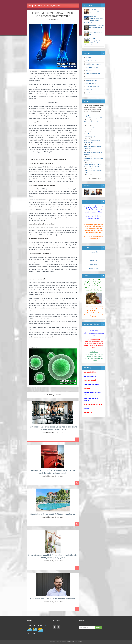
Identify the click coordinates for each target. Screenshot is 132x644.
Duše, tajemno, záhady (93, 74)
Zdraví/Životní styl (54, 19)
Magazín (89, 58)
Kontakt (71, 642)
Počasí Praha (94, 252)
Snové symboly (91, 77)
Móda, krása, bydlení (92, 67)
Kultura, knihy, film (92, 61)
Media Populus (78, 642)
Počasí (47, 626)
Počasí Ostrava (94, 264)
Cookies (89, 93)
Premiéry (89, 90)
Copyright (53, 642)
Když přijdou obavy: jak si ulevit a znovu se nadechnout (53, 599)
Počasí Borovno (94, 268)
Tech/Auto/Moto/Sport (93, 87)
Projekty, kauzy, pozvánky (94, 64)
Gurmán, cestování (92, 83)
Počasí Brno (94, 260)
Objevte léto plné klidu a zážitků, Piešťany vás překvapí (53, 514)
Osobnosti (89, 70)
